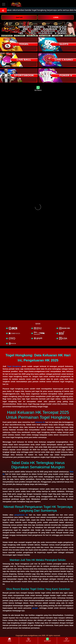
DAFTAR (19, 17)
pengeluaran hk (21, 515)
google (35, 608)
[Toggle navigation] (4, 4)
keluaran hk (40, 422)
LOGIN (56, 17)
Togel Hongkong (14, 366)
